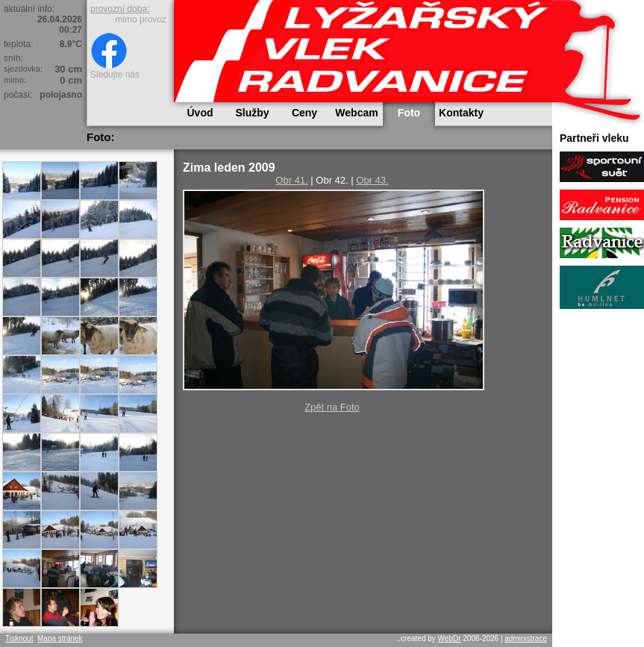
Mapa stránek (60, 638)
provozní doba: (120, 9)
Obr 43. (372, 180)
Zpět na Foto (332, 407)
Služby (252, 113)
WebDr (450, 638)
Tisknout (19, 638)
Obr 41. (291, 180)
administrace (526, 638)
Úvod (200, 113)
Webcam (356, 113)
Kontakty (461, 113)
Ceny (304, 113)
